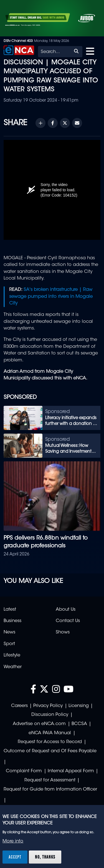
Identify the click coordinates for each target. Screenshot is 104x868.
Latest (10, 610)
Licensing (79, 706)
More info (13, 841)
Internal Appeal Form (71, 771)
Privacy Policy (48, 706)
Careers (19, 706)
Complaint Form (24, 771)
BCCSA (79, 724)
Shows (63, 632)
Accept (15, 857)
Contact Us (68, 621)
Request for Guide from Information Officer (50, 789)
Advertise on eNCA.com (39, 724)
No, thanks (45, 857)
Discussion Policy (50, 715)
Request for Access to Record (50, 742)
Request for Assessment (50, 780)
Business (12, 621)
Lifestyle (12, 655)
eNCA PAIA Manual (50, 733)
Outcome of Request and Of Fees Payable (50, 751)
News (9, 632)
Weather (13, 667)
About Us (66, 610)
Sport (9, 644)
